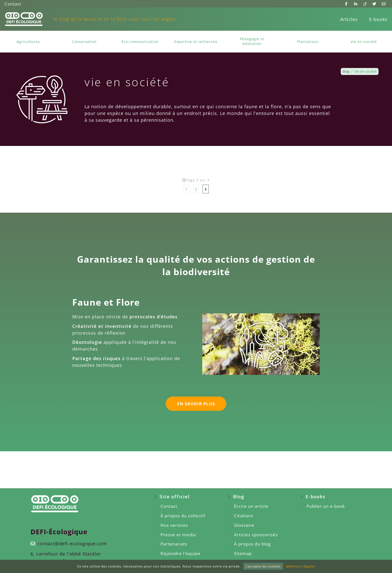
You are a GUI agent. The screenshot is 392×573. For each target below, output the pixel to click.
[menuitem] (349, 19)
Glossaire (243, 525)
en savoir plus (196, 405)
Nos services (170, 525)
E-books (378, 19)
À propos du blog (253, 544)
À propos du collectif (179, 516)
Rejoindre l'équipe (176, 554)
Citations (243, 516)
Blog (237, 497)
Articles (349, 19)
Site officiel (169, 497)
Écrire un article (251, 506)
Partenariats (169, 544)
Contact (13, 4)
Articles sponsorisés (256, 535)
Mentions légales (300, 566)
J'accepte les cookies (263, 566)
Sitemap (242, 554)
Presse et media (174, 535)
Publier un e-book (329, 506)
